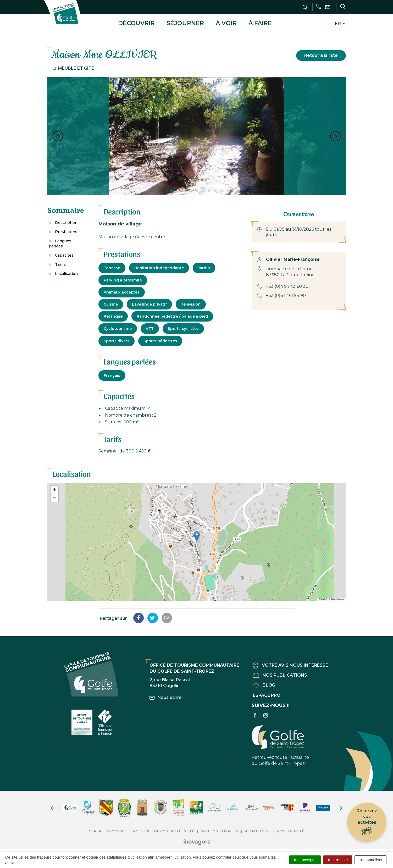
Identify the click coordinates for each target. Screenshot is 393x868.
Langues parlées (60, 241)
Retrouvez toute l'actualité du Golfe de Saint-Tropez (280, 743)
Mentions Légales (219, 829)
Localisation (66, 271)
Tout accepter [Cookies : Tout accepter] (305, 860)
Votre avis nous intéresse (290, 663)
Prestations (66, 229)
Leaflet (323, 597)
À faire (260, 22)
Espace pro (267, 693)
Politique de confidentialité (164, 829)
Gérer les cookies (108, 829)
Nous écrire (165, 695)
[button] (197, 534)
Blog (264, 683)
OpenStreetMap (338, 597)
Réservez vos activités (367, 822)
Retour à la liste (321, 53)
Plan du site (258, 829)
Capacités (64, 253)
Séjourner (185, 22)
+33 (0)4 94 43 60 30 (287, 284)
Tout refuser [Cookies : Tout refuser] (338, 860)
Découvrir (136, 22)
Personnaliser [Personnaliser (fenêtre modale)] (370, 860)
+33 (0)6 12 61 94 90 (286, 293)
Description (66, 220)
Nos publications (280, 673)
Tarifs (60, 262)
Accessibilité (290, 829)
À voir (226, 22)
